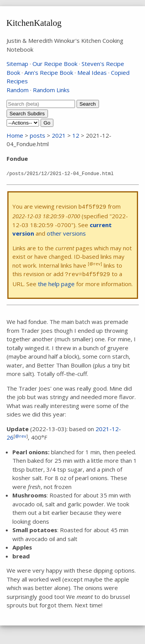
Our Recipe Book (55, 64)
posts (38, 135)
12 (76, 135)
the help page (56, 284)
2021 (59, 135)
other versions (66, 233)
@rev (21, 436)
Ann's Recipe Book (49, 72)
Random (18, 90)
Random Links (51, 90)
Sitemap (17, 64)
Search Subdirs (27, 114)
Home (15, 135)
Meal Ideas (92, 72)
